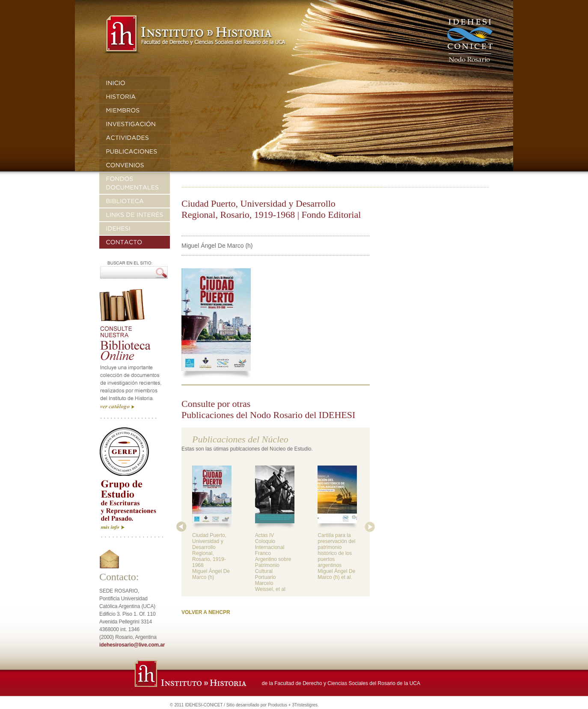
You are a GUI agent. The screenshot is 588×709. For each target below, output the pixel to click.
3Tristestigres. (305, 705)
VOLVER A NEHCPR (206, 612)
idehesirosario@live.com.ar (132, 645)
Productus (278, 705)
